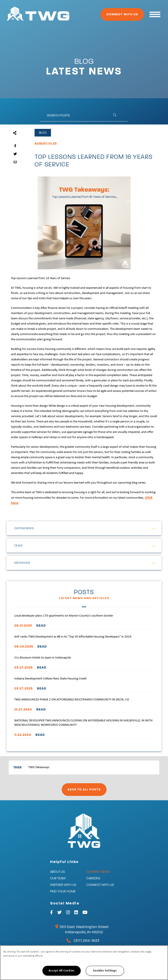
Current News (98, 872)
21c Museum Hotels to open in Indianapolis (43, 658)
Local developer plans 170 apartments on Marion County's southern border (64, 616)
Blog (43, 133)
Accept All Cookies (62, 971)
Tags (18, 546)
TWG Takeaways (39, 767)
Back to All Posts (84, 790)
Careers (93, 878)
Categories (24, 528)
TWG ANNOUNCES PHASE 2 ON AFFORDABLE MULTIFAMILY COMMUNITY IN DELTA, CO (72, 700)
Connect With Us (122, 14)
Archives (22, 563)
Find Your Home (63, 891)
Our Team (58, 878)
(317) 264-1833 (87, 941)
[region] (84, 963)
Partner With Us (63, 885)
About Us (58, 872)
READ (41, 626)
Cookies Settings (105, 971)
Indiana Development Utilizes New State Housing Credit (50, 679)
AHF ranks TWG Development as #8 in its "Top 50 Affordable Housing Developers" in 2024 (73, 637)
